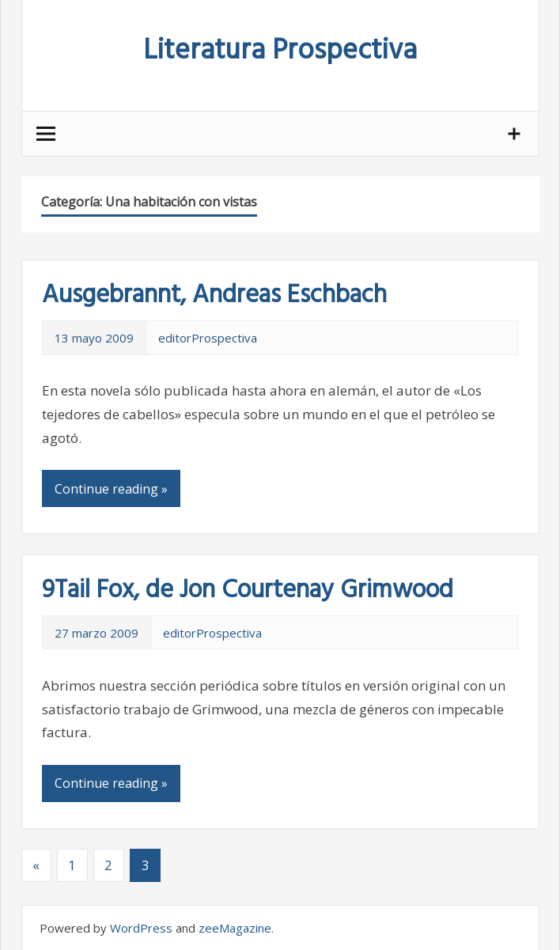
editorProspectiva (208, 338)
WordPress (141, 928)
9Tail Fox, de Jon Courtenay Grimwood (248, 590)
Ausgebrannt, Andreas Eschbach (214, 295)
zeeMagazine (235, 928)
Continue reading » (111, 489)
